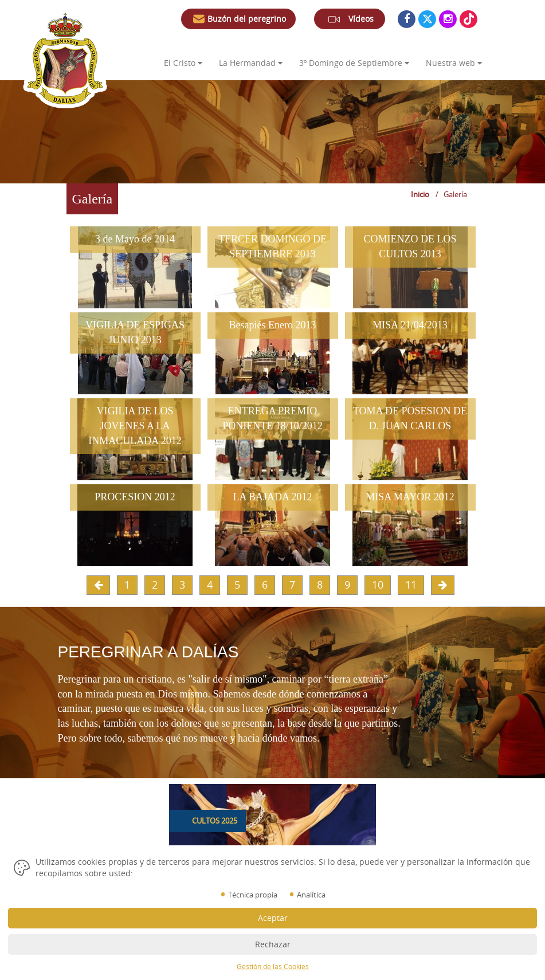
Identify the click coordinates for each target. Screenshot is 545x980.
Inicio (420, 194)
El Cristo (183, 63)
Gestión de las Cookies (273, 967)
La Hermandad (251, 63)
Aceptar (273, 918)
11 (411, 585)
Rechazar (273, 944)
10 (378, 585)
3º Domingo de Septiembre (354, 63)
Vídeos (350, 21)
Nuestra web (454, 63)
